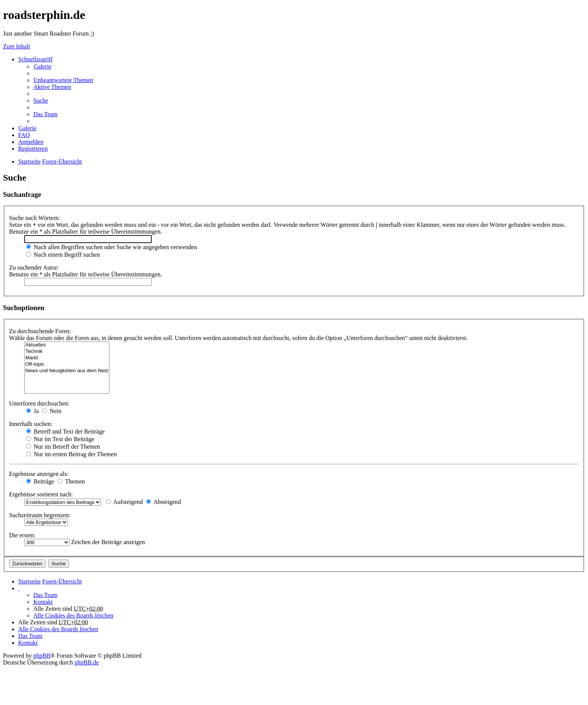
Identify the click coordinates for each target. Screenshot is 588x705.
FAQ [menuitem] (24, 135)
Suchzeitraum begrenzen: (40, 515)
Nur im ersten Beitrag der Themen (72, 454)
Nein (52, 411)
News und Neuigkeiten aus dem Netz (67, 371)
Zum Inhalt (17, 46)
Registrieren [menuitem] (33, 149)
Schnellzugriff (35, 59)
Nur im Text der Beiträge (60, 439)
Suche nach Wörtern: (35, 218)
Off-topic (67, 364)
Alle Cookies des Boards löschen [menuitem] (73, 615)
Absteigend (163, 502)
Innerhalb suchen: (31, 424)
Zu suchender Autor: (34, 267)
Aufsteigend (124, 502)
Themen (71, 481)
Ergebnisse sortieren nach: (41, 494)
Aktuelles (67, 345)
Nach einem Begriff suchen (63, 255)
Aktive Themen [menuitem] (52, 87)
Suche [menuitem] (41, 101)
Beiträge (40, 481)
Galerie (43, 66)
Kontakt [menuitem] (43, 602)
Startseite (30, 581)
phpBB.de (87, 662)
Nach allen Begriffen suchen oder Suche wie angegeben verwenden (112, 247)
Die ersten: (22, 535)
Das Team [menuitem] (45, 114)
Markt (67, 358)
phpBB (42, 656)
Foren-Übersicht (62, 581)
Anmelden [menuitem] (31, 142)
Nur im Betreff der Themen (63, 447)
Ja (32, 411)
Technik (67, 352)
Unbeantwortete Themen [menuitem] (63, 80)
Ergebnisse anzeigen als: (39, 474)
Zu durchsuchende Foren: (40, 331)
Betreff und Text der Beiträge (65, 431)
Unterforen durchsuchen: (39, 403)
